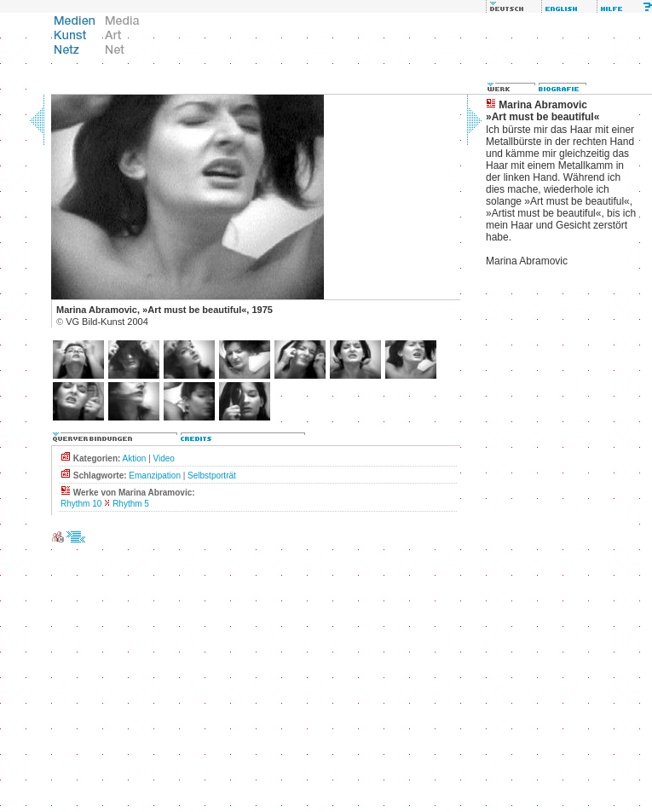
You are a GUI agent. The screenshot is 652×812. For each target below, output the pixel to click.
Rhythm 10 (81, 504)
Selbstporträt (212, 476)
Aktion (135, 458)
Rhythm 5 (131, 504)
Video (164, 458)
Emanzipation (155, 476)
